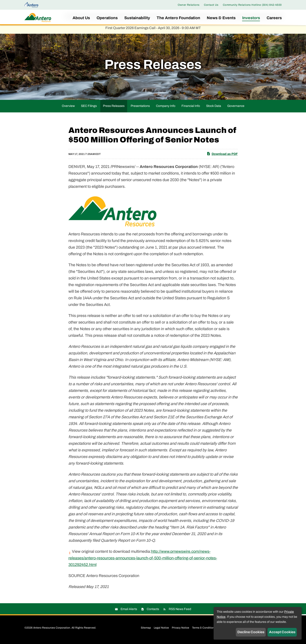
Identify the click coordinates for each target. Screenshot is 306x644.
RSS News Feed (180, 612)
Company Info (166, 109)
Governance (236, 109)
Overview (68, 109)
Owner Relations (189, 5)
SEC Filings (89, 109)
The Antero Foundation (178, 18)
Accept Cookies (282, 632)
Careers (274, 18)
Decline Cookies (251, 632)
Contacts (153, 612)
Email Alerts (129, 612)
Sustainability (137, 18)
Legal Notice (161, 631)
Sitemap (146, 631)
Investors (251, 18)
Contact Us (211, 5)
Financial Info (191, 109)
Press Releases (114, 109)
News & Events (221, 18)
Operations (107, 18)
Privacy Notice (180, 631)
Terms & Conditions (204, 631)
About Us (81, 18)
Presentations (140, 109)
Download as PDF (222, 156)
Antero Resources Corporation (52, 631)
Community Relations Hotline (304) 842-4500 (252, 5)
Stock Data (214, 109)
